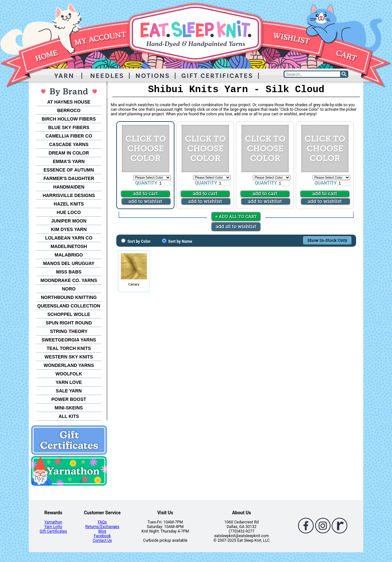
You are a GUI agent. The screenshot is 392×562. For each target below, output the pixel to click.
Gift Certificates (53, 531)
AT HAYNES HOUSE (69, 102)
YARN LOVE (69, 382)
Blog (102, 531)
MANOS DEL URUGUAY (69, 263)
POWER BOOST (69, 399)
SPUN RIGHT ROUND (69, 323)
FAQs (102, 522)
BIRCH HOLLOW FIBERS (69, 119)
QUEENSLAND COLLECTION (69, 306)
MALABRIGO (69, 255)
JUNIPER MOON (69, 221)
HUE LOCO (69, 212)
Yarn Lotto (53, 527)
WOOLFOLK (69, 374)
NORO (69, 289)
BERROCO (69, 110)
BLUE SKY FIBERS (69, 127)
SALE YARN (69, 391)
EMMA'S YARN (69, 161)
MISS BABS (69, 272)
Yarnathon (53, 522)
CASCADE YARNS (69, 144)
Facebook (102, 536)
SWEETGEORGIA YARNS (69, 340)
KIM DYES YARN (69, 229)
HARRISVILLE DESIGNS (69, 195)
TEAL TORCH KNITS (69, 348)
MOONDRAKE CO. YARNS (69, 280)
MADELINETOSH (69, 246)
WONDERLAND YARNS (69, 365)
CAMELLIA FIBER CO (69, 136)
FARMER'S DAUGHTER (69, 178)
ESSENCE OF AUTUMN (69, 170)
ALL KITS (69, 416)
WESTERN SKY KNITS (69, 357)
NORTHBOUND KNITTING (69, 297)
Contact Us (102, 540)
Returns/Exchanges (102, 527)
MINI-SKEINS (69, 408)
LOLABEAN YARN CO (69, 238)
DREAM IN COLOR (69, 153)
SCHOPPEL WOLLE (69, 314)
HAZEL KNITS (69, 204)
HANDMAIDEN (69, 187)
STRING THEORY (69, 331)
